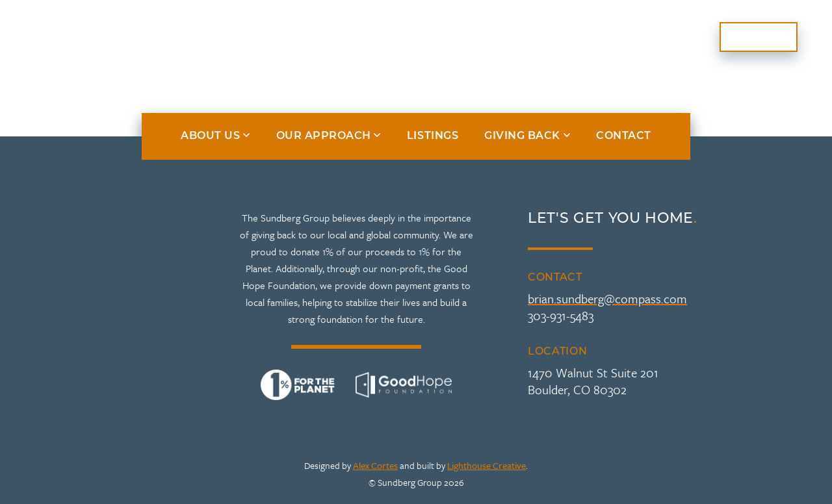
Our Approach (253, 37)
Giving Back (649, 37)
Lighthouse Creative (487, 465)
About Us (138, 37)
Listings (552, 37)
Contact (759, 37)
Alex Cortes (375, 465)
